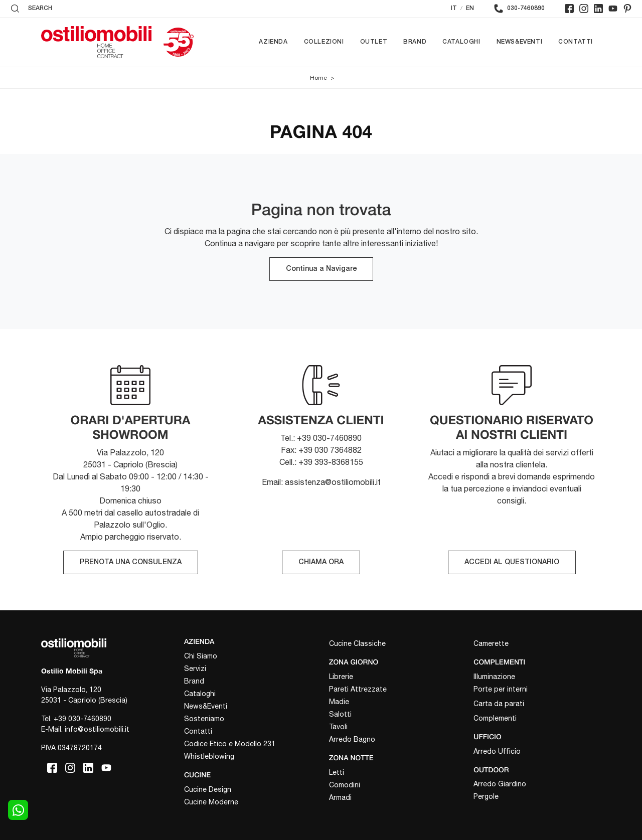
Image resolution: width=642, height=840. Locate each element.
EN (470, 8)
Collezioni (324, 42)
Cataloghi (461, 42)
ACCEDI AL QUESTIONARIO (512, 562)
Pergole (486, 796)
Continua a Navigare (321, 269)
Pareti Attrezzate (358, 689)
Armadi (340, 797)
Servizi (195, 668)
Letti (337, 772)
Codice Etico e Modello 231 (230, 744)
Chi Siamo (201, 656)
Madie (339, 702)
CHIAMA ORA (321, 562)
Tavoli (338, 727)
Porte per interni (501, 689)
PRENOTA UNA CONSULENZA (131, 562)
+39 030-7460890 (83, 719)
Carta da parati (499, 704)
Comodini (345, 785)
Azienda (273, 42)
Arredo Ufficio (497, 751)
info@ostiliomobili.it (97, 729)
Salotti (340, 714)
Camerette (491, 643)
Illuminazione (494, 677)
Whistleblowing (209, 756)
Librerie (341, 677)
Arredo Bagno (352, 739)
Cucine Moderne (211, 802)
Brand (415, 42)
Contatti (576, 42)
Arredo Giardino (500, 784)
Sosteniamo (204, 719)
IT (454, 8)
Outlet (374, 42)
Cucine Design (208, 789)
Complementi (495, 718)
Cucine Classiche (357, 643)
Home (318, 78)
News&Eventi (520, 42)
